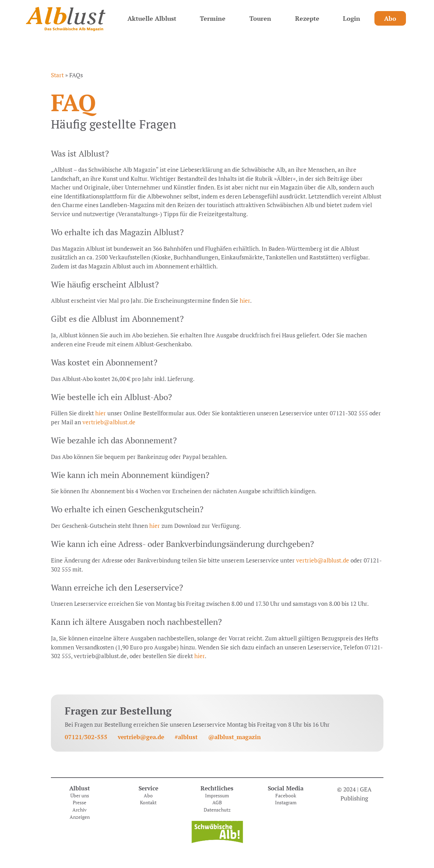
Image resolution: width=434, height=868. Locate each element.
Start (57, 75)
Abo (390, 18)
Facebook (286, 796)
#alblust (186, 737)
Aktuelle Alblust (152, 18)
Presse (79, 803)
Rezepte (307, 18)
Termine (213, 18)
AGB (217, 803)
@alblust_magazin (234, 737)
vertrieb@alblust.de (109, 422)
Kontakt (148, 803)
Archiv (79, 810)
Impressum (217, 796)
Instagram (286, 803)
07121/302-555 (86, 737)
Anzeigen (80, 817)
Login (352, 18)
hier (245, 300)
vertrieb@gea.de (141, 737)
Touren (260, 18)
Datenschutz (217, 810)
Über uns (80, 796)
